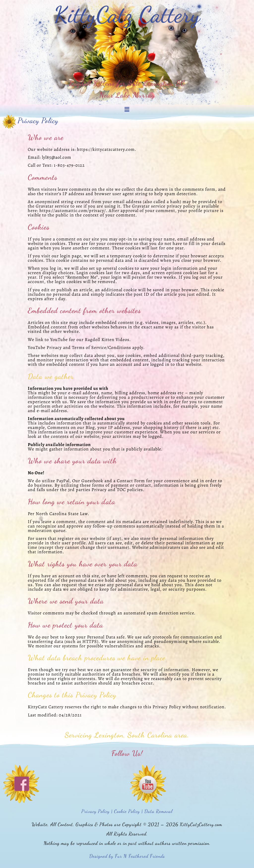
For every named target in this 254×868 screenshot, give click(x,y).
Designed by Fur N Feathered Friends (127, 856)
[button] (127, 109)
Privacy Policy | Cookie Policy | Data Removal (127, 811)
